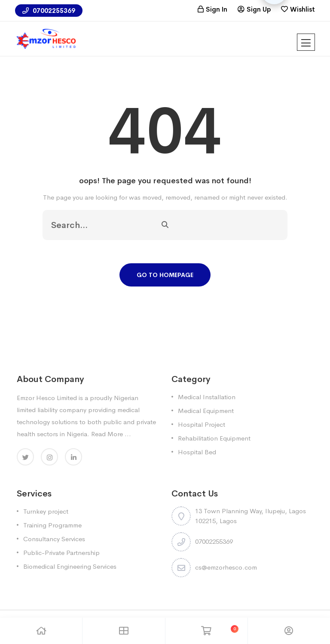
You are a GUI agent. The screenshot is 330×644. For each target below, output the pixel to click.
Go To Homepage (165, 275)
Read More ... (111, 434)
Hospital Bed (197, 452)
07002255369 (49, 11)
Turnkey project (46, 511)
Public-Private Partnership (61, 553)
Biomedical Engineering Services (70, 566)
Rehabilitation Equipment (214, 438)
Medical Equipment (206, 411)
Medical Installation (207, 397)
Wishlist (302, 9)
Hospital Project (202, 424)
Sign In (217, 9)
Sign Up (259, 9)
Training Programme (52, 525)
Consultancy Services (54, 539)
